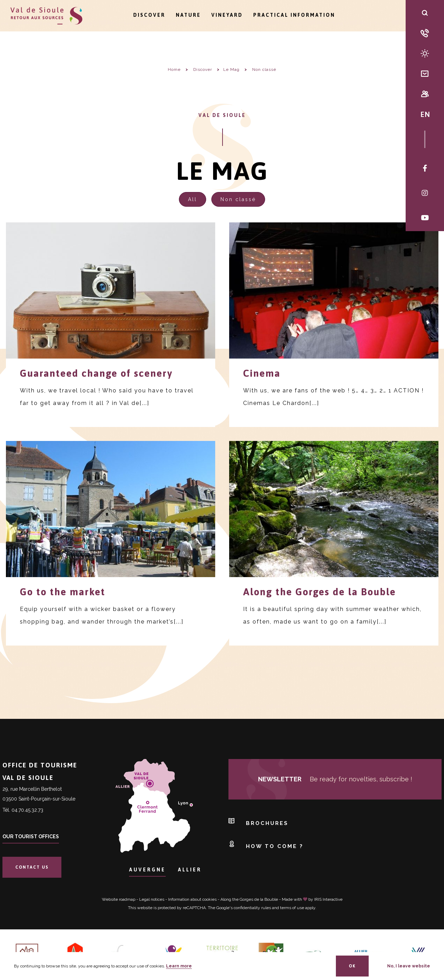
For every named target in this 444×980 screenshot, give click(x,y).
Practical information (294, 15)
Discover (149, 15)
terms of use (292, 908)
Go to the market (63, 592)
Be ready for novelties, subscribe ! (335, 779)
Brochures (258, 821)
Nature (188, 15)
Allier (190, 870)
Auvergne (147, 870)
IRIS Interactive (328, 899)
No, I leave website (409, 966)
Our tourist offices (31, 837)
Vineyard (227, 15)
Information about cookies (192, 899)
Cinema (262, 373)
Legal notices (152, 899)
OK (352, 966)
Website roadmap (119, 899)
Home (174, 69)
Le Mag (231, 69)
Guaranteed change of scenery (96, 373)
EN (425, 114)
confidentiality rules (252, 908)
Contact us (32, 867)
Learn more (179, 966)
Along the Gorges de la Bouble (319, 592)
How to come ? (266, 844)
